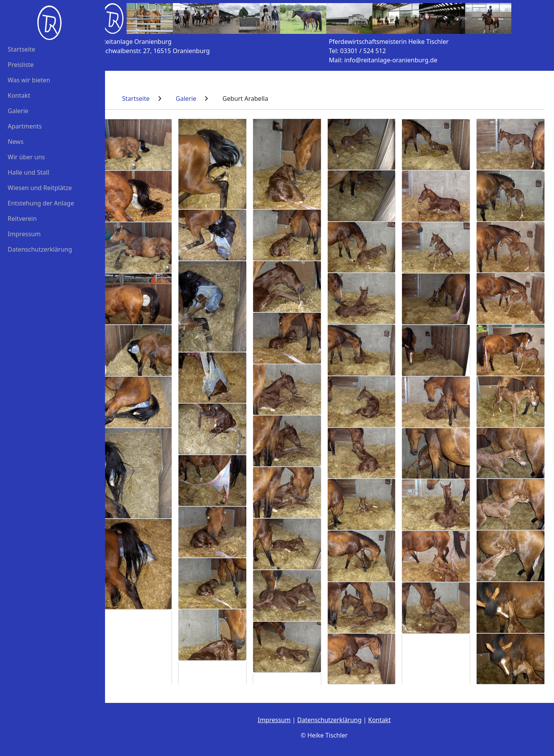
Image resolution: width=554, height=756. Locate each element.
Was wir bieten (29, 80)
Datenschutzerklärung (40, 249)
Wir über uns (26, 157)
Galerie (18, 111)
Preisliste (21, 65)
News (16, 142)
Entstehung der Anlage (41, 203)
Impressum (24, 234)
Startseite (22, 49)
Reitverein (22, 219)
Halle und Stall (28, 172)
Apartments (25, 126)
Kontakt (19, 95)
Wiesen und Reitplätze (40, 188)
